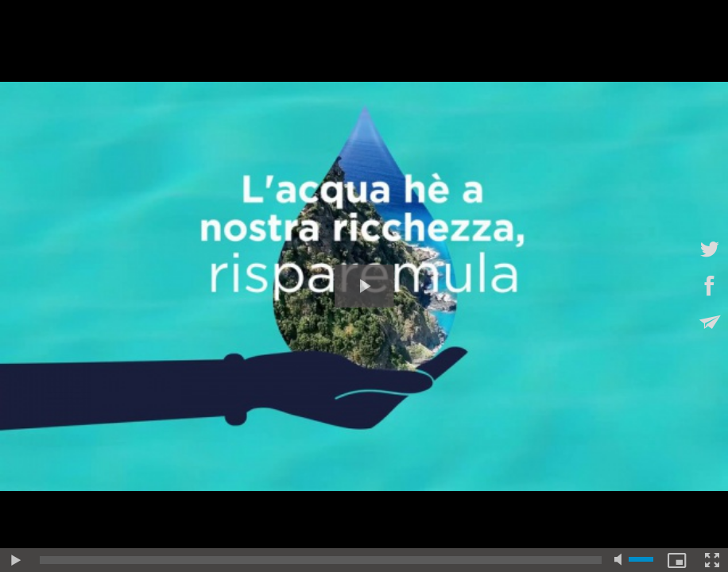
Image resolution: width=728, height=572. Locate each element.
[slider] (321, 560)
